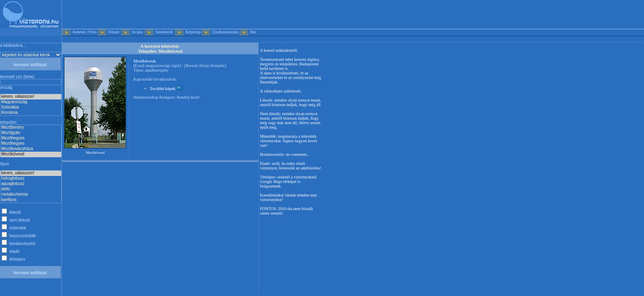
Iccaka (137, 32)
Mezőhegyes (31, 138)
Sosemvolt (164, 32)
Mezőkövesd (31, 154)
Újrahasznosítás (225, 32)
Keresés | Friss (85, 32)
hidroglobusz (31, 179)
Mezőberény (31, 128)
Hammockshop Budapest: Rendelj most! (167, 97)
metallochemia (31, 195)
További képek (166, 89)
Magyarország (31, 102)
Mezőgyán (31, 133)
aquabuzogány (157, 70)
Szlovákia (31, 108)
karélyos (31, 200)
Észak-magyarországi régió (157, 66)
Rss (253, 32)
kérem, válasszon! (31, 97)
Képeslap (193, 32)
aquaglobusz (31, 184)
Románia (31, 113)
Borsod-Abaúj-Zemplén (205, 66)
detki (31, 189)
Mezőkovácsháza (31, 149)
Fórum (114, 32)
